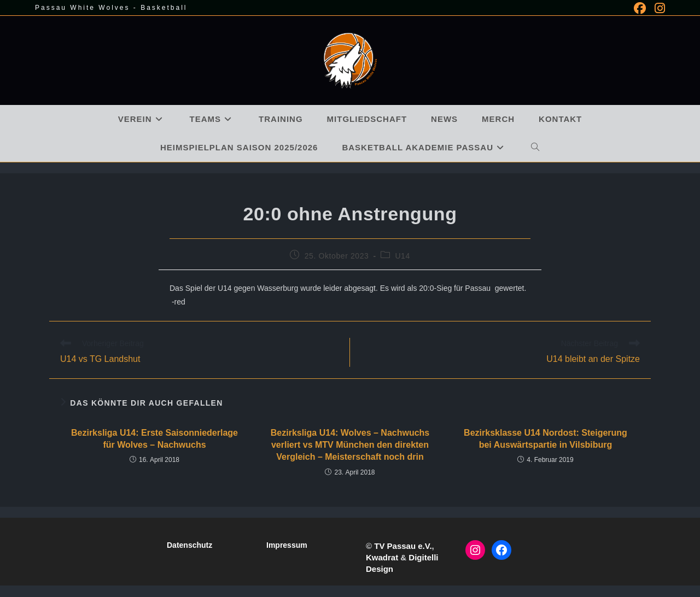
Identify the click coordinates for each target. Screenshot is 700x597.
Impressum (287, 545)
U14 (402, 256)
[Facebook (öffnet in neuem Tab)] (640, 8)
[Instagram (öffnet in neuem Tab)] (658, 8)
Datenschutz (189, 545)
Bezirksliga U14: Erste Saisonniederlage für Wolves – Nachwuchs (154, 439)
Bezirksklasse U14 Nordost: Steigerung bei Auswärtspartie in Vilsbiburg (546, 439)
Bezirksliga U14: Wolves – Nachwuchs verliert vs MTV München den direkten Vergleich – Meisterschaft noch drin (350, 445)
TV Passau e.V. (403, 546)
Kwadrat (382, 557)
